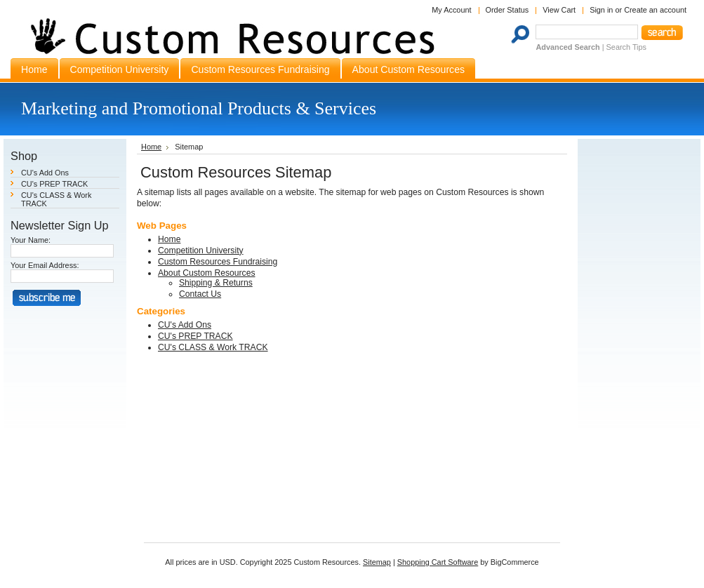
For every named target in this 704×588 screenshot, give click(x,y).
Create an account (655, 10)
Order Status (507, 10)
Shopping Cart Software (438, 562)
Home (151, 147)
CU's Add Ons (45, 173)
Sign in (601, 10)
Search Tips (626, 47)
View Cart (559, 10)
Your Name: (31, 240)
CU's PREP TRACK (54, 184)
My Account (451, 10)
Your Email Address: (45, 265)
